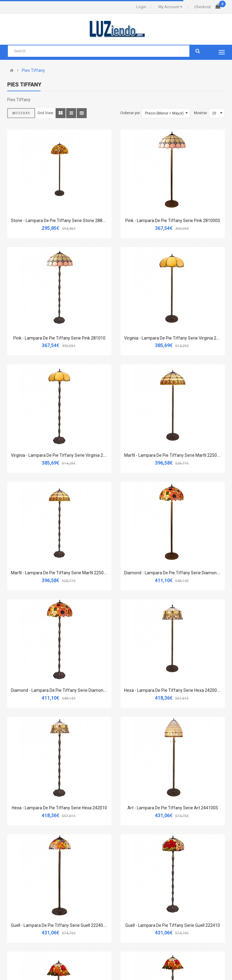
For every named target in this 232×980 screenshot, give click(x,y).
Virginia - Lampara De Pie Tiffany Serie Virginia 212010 (63, 455)
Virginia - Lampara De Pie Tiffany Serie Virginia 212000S (178, 338)
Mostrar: (201, 113)
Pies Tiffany (33, 70)
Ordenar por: (130, 113)
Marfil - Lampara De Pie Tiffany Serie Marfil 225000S (174, 455)
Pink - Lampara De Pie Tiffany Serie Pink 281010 (59, 338)
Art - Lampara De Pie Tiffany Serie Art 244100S (173, 808)
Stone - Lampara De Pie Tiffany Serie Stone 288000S (62, 221)
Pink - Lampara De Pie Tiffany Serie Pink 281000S (173, 221)
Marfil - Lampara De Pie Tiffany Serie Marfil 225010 (60, 573)
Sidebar (21, 113)
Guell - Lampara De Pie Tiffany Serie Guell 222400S (60, 925)
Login (141, 7)
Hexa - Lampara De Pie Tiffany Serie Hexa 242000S (173, 690)
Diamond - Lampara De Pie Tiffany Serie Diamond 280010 (66, 690)
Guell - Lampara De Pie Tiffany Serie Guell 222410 (173, 925)
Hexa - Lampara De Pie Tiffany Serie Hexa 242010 (59, 808)
